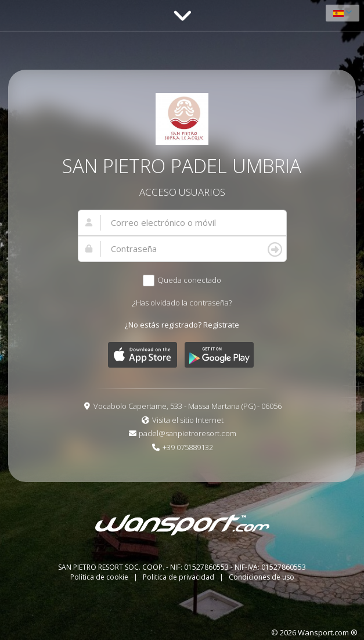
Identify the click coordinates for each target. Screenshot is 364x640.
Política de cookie (100, 577)
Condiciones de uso (262, 577)
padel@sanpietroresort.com (188, 433)
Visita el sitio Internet (188, 420)
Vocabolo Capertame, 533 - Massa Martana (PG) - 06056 (188, 406)
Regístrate (221, 325)
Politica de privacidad (179, 577)
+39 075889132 (188, 447)
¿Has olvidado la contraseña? (182, 303)
